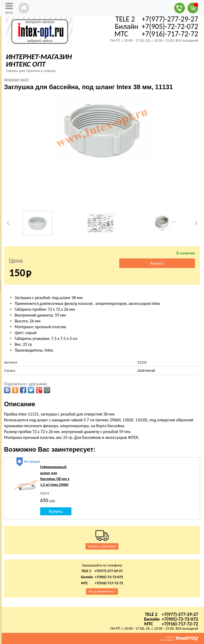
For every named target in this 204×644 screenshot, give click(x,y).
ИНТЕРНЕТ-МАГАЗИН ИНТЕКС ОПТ (39, 60)
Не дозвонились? (102, 591)
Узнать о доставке (102, 546)
